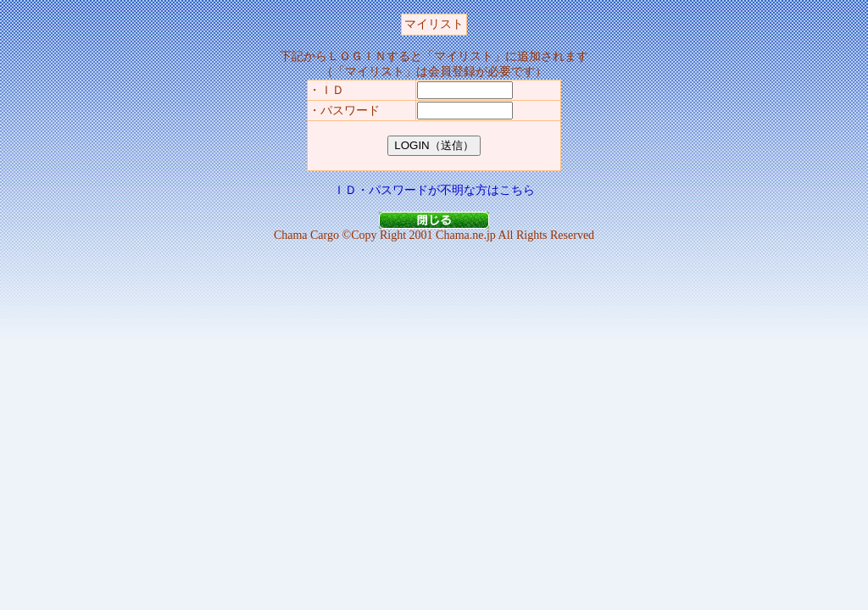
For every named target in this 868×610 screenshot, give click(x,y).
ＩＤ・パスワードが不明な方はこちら (434, 190)
